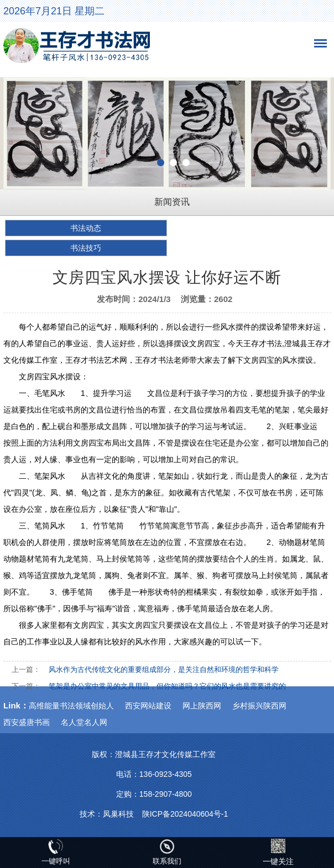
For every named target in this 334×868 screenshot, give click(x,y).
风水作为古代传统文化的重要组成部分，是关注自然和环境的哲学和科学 (164, 669)
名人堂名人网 (84, 722)
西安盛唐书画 (27, 722)
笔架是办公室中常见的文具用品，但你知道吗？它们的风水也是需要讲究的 (167, 686)
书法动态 (86, 228)
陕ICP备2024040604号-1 (185, 814)
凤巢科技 (118, 814)
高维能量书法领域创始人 (71, 706)
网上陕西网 (202, 706)
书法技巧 (86, 248)
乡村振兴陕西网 (259, 706)
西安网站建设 (148, 706)
